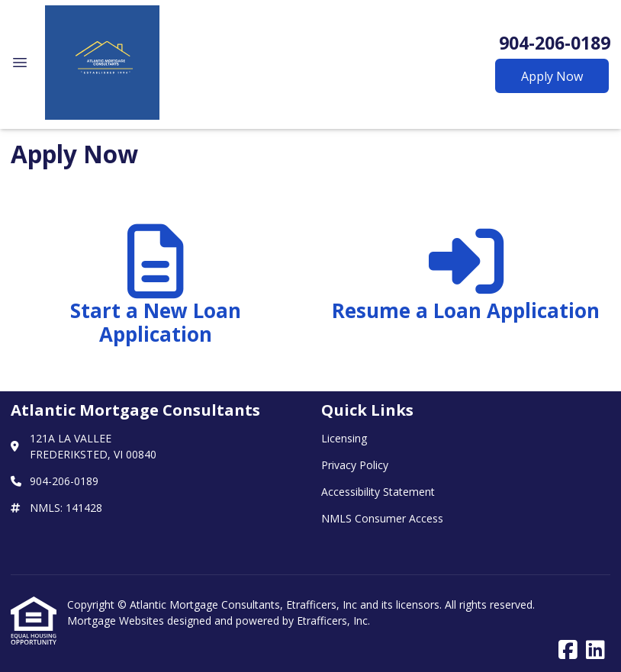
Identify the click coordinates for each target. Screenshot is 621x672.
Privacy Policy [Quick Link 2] (355, 465)
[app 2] (466, 292)
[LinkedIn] (595, 650)
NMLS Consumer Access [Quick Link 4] (382, 518)
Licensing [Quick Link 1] (344, 438)
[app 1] (155, 292)
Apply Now (552, 76)
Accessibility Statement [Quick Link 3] (378, 492)
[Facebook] (568, 650)
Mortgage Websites (117, 621)
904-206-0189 (555, 43)
